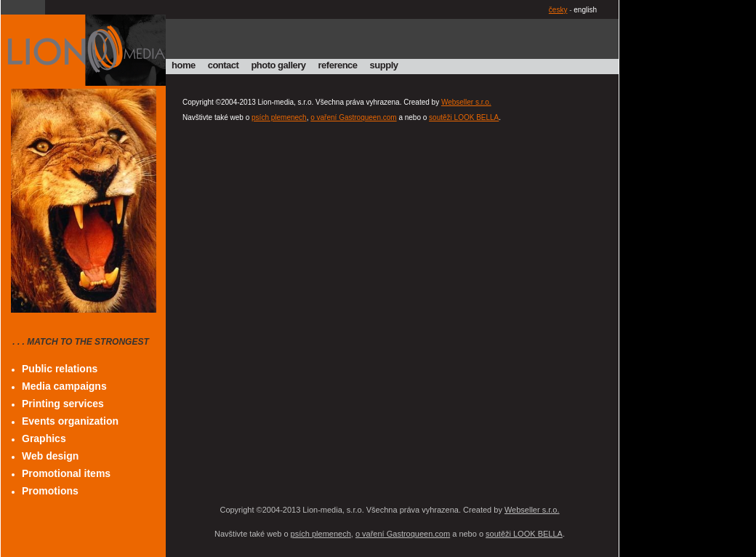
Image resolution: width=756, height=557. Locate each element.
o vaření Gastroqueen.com (353, 117)
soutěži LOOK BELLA (464, 117)
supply (384, 65)
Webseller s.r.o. (466, 102)
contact (224, 65)
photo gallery (278, 65)
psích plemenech (279, 117)
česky (558, 10)
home (184, 65)
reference (338, 65)
